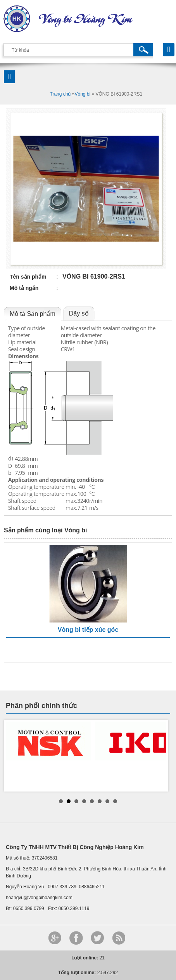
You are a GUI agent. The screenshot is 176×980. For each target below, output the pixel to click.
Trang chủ (60, 94)
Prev (16, 756)
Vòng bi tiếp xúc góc (88, 630)
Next (160, 756)
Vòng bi (82, 94)
